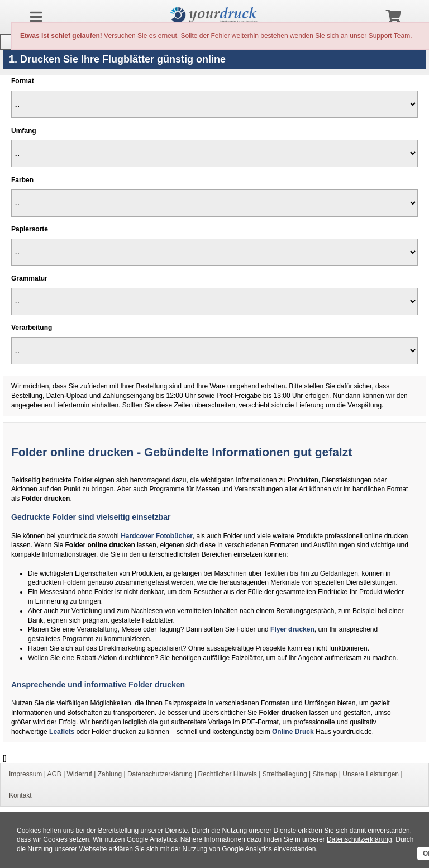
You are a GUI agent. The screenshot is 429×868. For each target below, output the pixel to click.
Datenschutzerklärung (359, 839)
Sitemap (325, 774)
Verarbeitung (32, 328)
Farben (22, 180)
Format (23, 81)
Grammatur (29, 278)
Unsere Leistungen (371, 774)
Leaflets (62, 732)
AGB (54, 774)
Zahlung (110, 774)
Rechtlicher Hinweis (227, 774)
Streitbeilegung (285, 774)
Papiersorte (30, 229)
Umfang (24, 131)
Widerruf (80, 774)
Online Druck (293, 732)
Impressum (25, 774)
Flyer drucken (292, 629)
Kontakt (20, 795)
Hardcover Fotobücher (157, 536)
